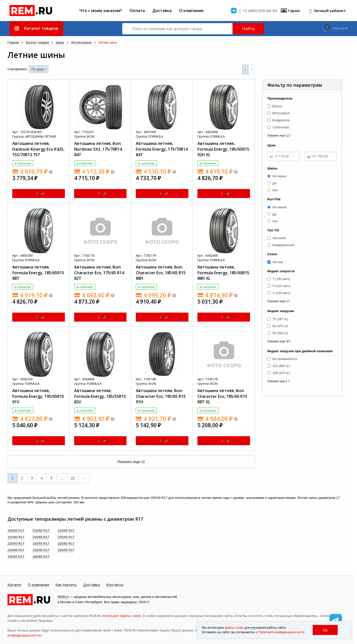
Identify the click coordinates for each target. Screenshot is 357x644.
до (309, 157)
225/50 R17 (16, 544)
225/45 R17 (66, 537)
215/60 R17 (16, 537)
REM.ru (63, 597)
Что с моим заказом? (101, 11)
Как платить (66, 585)
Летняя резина (81, 43)
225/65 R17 (16, 550)
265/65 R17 (41, 557)
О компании (191, 11)
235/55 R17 (66, 550)
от (271, 157)
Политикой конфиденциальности (282, 632)
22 (73, 478)
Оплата (137, 11)
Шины (60, 43)
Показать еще (131, 462)
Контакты (115, 585)
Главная (13, 43)
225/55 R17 (41, 544)
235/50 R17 (41, 550)
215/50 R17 (41, 531)
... (62, 478)
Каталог (15, 585)
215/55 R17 (66, 531)
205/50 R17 (16, 531)
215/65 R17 (41, 537)
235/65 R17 (16, 557)
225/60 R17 (66, 544)
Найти (248, 29)
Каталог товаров (37, 43)
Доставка (162, 11)
